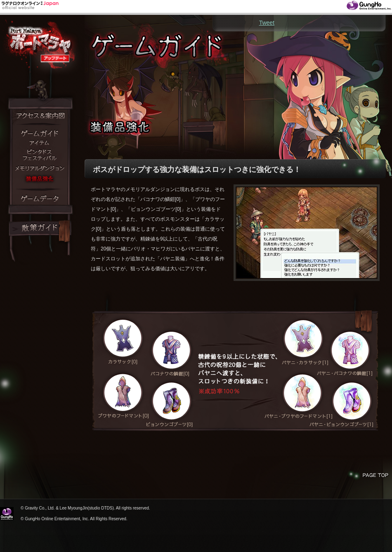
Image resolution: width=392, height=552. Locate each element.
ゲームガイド (39, 133)
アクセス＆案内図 (40, 116)
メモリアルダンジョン (39, 169)
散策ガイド (40, 228)
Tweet (267, 23)
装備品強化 (39, 179)
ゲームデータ (39, 199)
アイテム (39, 143)
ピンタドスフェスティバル (39, 155)
